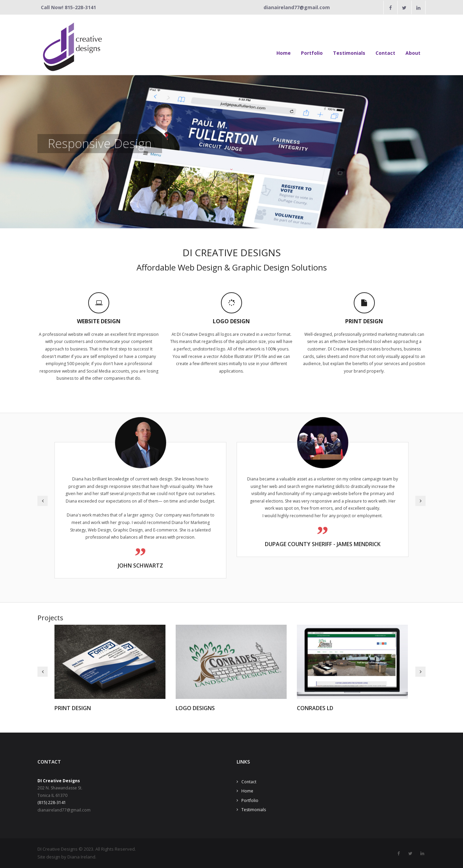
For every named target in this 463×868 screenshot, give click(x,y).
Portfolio (250, 800)
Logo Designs (195, 708)
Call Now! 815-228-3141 (68, 7)
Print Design (73, 708)
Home (247, 791)
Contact (249, 782)
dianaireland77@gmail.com (297, 7)
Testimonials (254, 810)
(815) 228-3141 (52, 803)
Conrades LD (315, 708)
